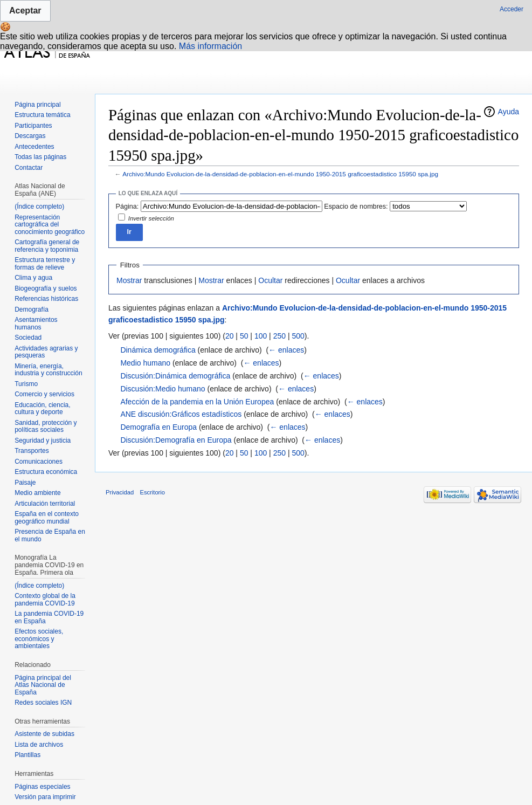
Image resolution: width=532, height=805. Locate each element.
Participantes (33, 126)
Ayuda (509, 112)
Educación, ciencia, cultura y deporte (42, 409)
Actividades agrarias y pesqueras (46, 352)
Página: (127, 207)
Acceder (512, 9)
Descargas (30, 136)
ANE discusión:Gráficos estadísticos (181, 414)
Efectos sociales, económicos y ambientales (39, 639)
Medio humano (145, 363)
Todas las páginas (40, 157)
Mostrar (129, 280)
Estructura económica (46, 472)
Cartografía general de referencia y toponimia (47, 246)
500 (298, 336)
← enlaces (286, 350)
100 (261, 336)
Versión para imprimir (45, 797)
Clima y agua (33, 278)
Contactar (29, 168)
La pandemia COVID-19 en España (49, 617)
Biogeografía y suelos (46, 288)
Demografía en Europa (158, 427)
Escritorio (152, 492)
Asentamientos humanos (36, 324)
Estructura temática (42, 115)
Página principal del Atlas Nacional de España (43, 685)
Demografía (32, 309)
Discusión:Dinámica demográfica (175, 376)
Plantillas (27, 755)
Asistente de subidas (44, 734)
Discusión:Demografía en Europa (176, 440)
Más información (210, 46)
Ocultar (270, 280)
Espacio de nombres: (356, 207)
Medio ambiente (37, 493)
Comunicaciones (39, 462)
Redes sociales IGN (43, 703)
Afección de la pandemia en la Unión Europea (197, 402)
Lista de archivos (39, 745)
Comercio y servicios (44, 394)
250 (279, 336)
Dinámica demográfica (158, 350)
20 (230, 336)
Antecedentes (34, 147)
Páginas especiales (42, 787)
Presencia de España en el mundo (50, 535)
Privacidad (120, 492)
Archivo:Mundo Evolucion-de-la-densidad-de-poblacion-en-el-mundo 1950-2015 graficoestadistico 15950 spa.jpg (280, 174)
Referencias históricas (46, 299)
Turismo (26, 384)
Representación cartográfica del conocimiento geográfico (50, 225)
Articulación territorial (45, 504)
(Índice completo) (39, 207)
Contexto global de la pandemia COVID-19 (45, 600)
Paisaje (25, 483)
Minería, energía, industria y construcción (48, 370)
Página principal (37, 105)
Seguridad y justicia (43, 441)
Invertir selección (151, 218)
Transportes (32, 451)
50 (244, 336)
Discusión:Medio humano (163, 389)
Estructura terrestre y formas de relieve (45, 264)
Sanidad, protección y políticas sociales (46, 426)
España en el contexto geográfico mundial (47, 518)
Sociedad (28, 338)
